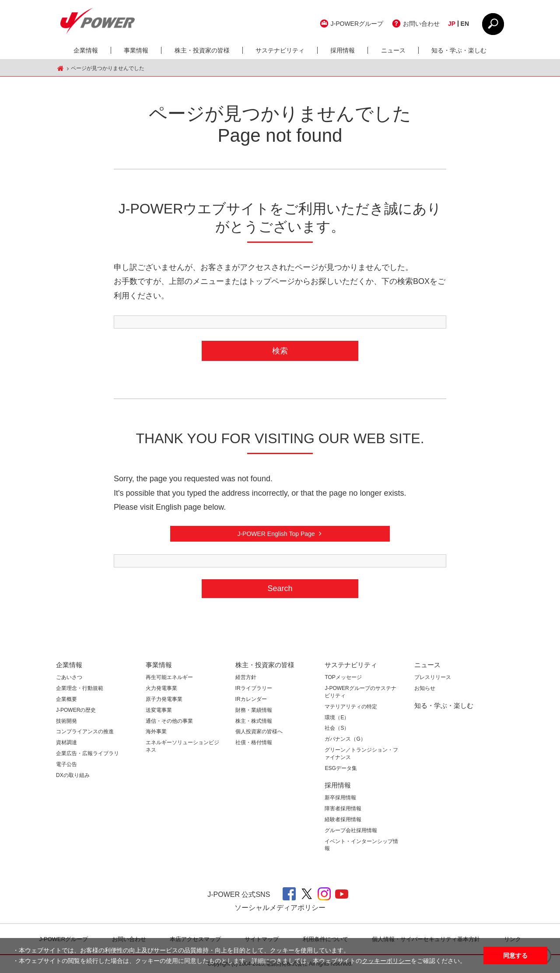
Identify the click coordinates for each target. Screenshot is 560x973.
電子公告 (66, 764)
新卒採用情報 (340, 798)
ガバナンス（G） (345, 739)
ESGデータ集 (341, 768)
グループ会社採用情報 (351, 830)
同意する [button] (515, 955)
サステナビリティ (280, 50)
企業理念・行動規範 (80, 688)
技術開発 (66, 721)
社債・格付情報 (254, 742)
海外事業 (156, 731)
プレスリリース (433, 677)
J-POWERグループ (357, 24)
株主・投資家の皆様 (202, 50)
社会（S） (337, 728)
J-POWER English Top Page (276, 534)
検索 (280, 351)
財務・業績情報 (254, 710)
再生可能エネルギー (169, 677)
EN (465, 24)
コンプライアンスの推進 (85, 731)
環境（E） (337, 717)
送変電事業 (159, 710)
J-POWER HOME (60, 68)
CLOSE (493, 24)
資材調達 (66, 742)
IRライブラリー (254, 688)
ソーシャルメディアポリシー (280, 908)
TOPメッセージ (343, 677)
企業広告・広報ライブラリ (87, 753)
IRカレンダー (251, 699)
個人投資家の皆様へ (259, 731)
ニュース (393, 50)
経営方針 (246, 677)
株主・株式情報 (254, 721)
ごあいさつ (69, 677)
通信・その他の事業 (169, 721)
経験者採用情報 (343, 819)
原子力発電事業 (164, 699)
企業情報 (86, 50)
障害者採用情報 (343, 808)
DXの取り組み (73, 775)
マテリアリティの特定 (351, 707)
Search (280, 588)
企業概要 (66, 699)
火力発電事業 (161, 688)
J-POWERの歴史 (76, 710)
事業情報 (136, 50)
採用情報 (343, 50)
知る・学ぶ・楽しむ (459, 50)
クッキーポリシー (386, 961)
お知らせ (425, 688)
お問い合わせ (421, 24)
